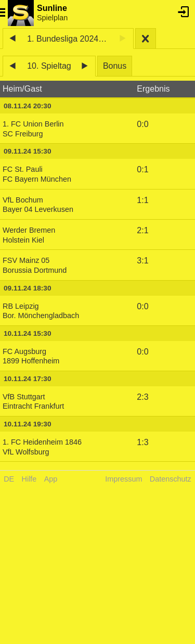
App (51, 479)
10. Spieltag (49, 66)
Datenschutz (171, 479)
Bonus (115, 66)
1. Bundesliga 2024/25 (68, 39)
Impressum (123, 479)
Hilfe (29, 479)
